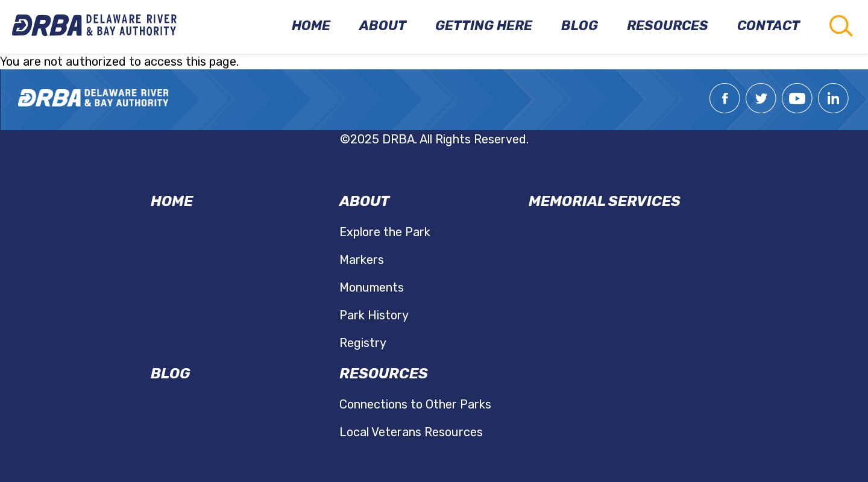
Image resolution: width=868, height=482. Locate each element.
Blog (170, 374)
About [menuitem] (383, 26)
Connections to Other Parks (415, 404)
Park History (374, 315)
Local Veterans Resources (411, 432)
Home (172, 201)
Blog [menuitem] (580, 26)
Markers (362, 260)
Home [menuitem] (311, 26)
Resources (384, 374)
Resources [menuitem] (668, 26)
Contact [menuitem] (769, 26)
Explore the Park (385, 232)
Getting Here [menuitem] (484, 26)
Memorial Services (605, 201)
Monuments (372, 287)
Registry (363, 343)
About (364, 201)
